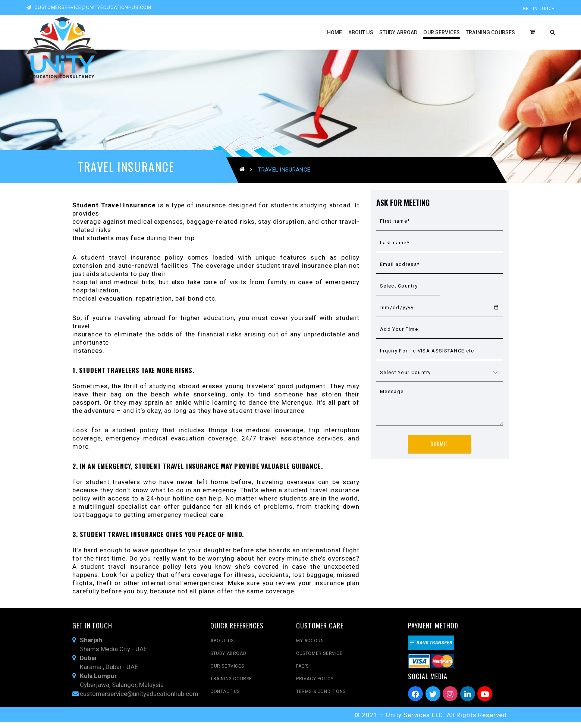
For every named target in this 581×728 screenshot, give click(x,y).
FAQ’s (302, 672)
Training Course (231, 685)
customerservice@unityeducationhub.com (89, 7)
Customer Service (319, 660)
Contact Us (225, 698)
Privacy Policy (315, 685)
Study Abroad (228, 660)
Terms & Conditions (321, 698)
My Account (311, 647)
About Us (222, 647)
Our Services (227, 672)
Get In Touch (539, 9)
